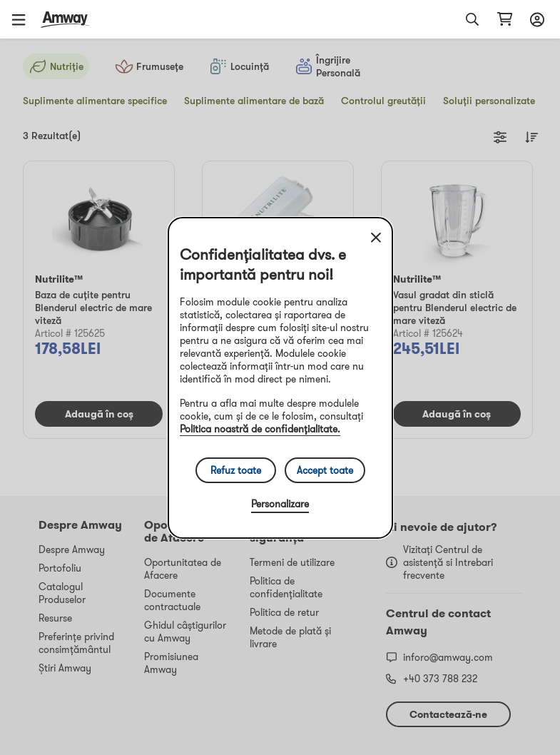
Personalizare (280, 504)
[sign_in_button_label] (535, 19)
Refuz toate (236, 470)
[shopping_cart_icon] (505, 19)
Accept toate (325, 470)
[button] (24, 19)
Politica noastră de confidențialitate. (260, 429)
